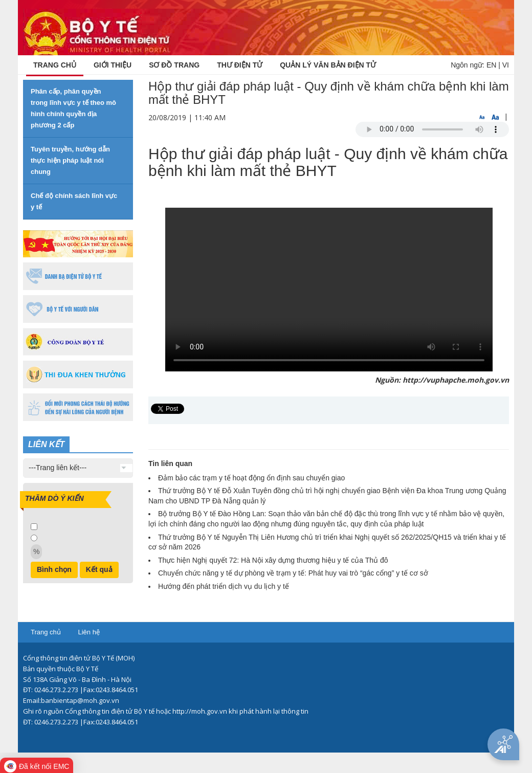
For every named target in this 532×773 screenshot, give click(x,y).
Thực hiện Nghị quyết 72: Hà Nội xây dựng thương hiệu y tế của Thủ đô (273, 560)
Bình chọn (54, 569)
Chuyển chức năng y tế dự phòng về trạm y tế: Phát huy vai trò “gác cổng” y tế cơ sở (293, 573)
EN (491, 65)
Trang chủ (46, 632)
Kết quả (99, 569)
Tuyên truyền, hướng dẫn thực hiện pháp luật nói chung (70, 160)
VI (506, 65)
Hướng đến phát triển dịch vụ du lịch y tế (224, 586)
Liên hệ (88, 632)
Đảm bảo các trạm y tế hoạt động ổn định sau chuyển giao (251, 478)
